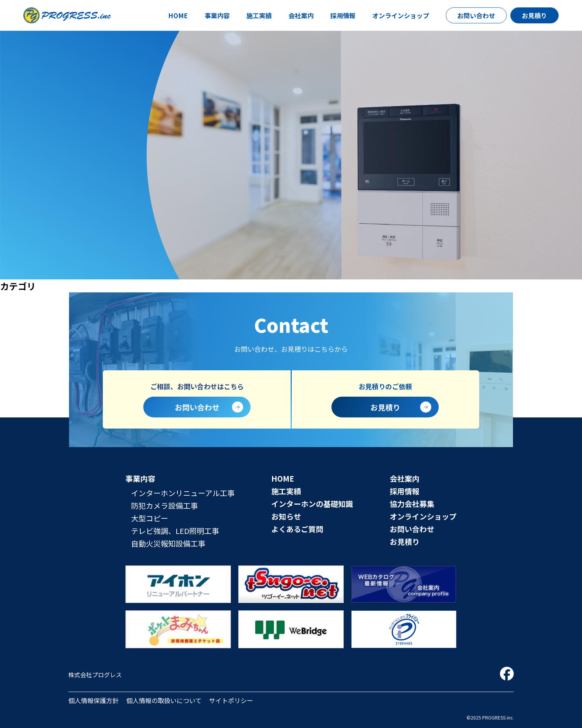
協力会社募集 (412, 504)
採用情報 (343, 15)
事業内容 (217, 15)
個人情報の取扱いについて (164, 700)
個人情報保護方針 (94, 700)
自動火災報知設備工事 (168, 543)
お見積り (534, 15)
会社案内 (301, 15)
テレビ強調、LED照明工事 (175, 531)
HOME (178, 15)
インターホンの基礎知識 (312, 504)
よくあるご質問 (297, 529)
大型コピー (150, 518)
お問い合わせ (476, 15)
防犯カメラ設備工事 (164, 506)
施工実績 (259, 15)
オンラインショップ (401, 15)
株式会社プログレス (95, 675)
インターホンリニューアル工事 (183, 493)
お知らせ (286, 516)
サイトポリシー (231, 700)
